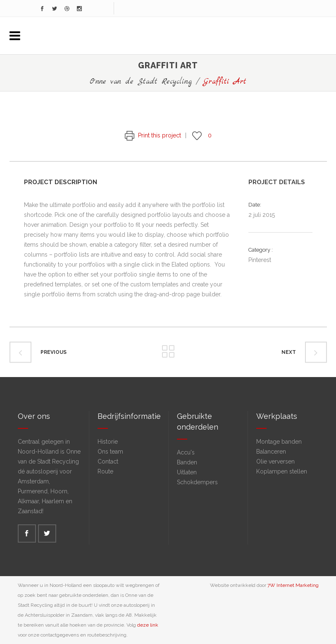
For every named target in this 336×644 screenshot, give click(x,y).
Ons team (110, 452)
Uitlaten (187, 472)
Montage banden (279, 442)
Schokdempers (197, 482)
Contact (108, 461)
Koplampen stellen (282, 471)
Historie (108, 442)
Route (105, 471)
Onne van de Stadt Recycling (141, 82)
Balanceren (271, 452)
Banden (187, 462)
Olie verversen (275, 461)
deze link (148, 625)
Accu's (186, 452)
